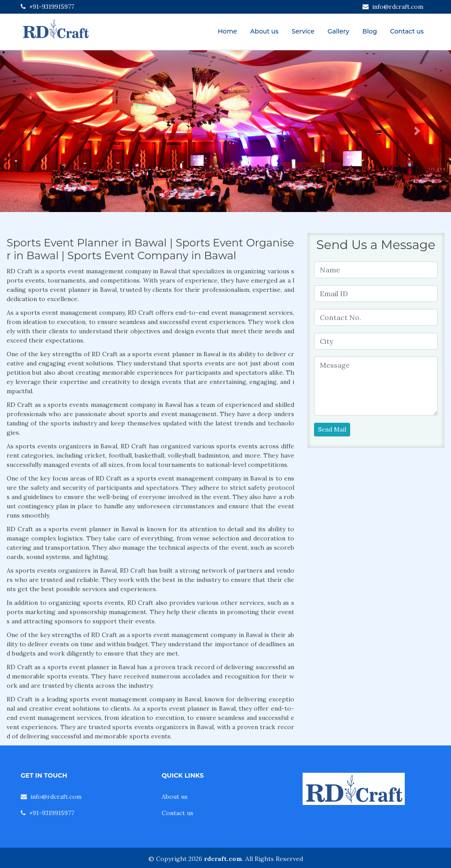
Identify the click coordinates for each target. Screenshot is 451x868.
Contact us (407, 31)
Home (227, 31)
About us (264, 31)
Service (303, 31)
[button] (34, 131)
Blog (370, 31)
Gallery (338, 31)
